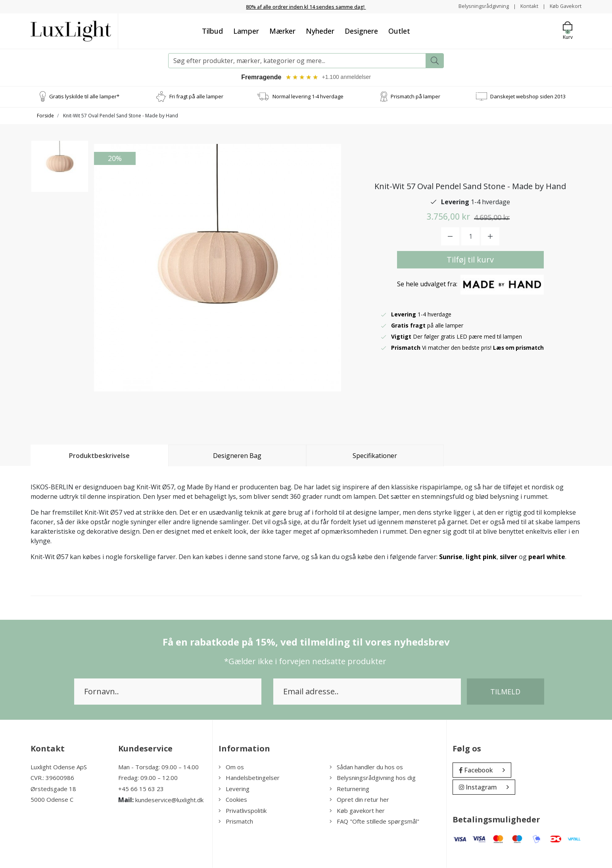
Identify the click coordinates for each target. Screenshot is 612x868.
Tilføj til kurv (470, 260)
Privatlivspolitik (243, 811)
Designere (361, 31)
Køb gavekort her (357, 811)
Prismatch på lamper (415, 97)
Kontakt (525, 6)
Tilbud (212, 31)
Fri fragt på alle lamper (196, 97)
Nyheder (320, 31)
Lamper (246, 31)
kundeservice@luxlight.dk (169, 801)
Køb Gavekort (564, 6)
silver (508, 557)
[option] (60, 173)
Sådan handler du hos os (366, 767)
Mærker (282, 31)
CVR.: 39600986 (52, 778)
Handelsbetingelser (249, 778)
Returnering (349, 789)
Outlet (399, 31)
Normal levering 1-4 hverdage (308, 97)
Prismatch (236, 822)
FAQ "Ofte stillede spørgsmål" (374, 822)
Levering (234, 789)
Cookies (233, 800)
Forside (45, 116)
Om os (231, 767)
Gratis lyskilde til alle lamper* (84, 97)
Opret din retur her (359, 800)
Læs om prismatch (520, 348)
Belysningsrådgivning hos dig (373, 778)
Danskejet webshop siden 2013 (528, 97)
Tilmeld (505, 692)
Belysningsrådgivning (476, 6)
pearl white (547, 557)
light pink (481, 557)
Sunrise (451, 557)
